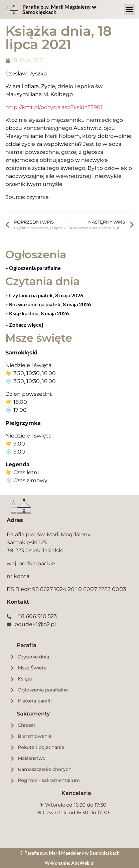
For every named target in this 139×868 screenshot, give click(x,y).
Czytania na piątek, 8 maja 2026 (46, 295)
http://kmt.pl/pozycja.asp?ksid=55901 (54, 107)
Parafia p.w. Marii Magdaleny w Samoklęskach (59, 9)
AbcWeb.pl (83, 863)
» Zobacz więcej (24, 325)
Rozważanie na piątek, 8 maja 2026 (49, 304)
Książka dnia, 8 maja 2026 (38, 313)
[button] (129, 10)
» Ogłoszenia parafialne (33, 268)
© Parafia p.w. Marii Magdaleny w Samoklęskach (70, 853)
